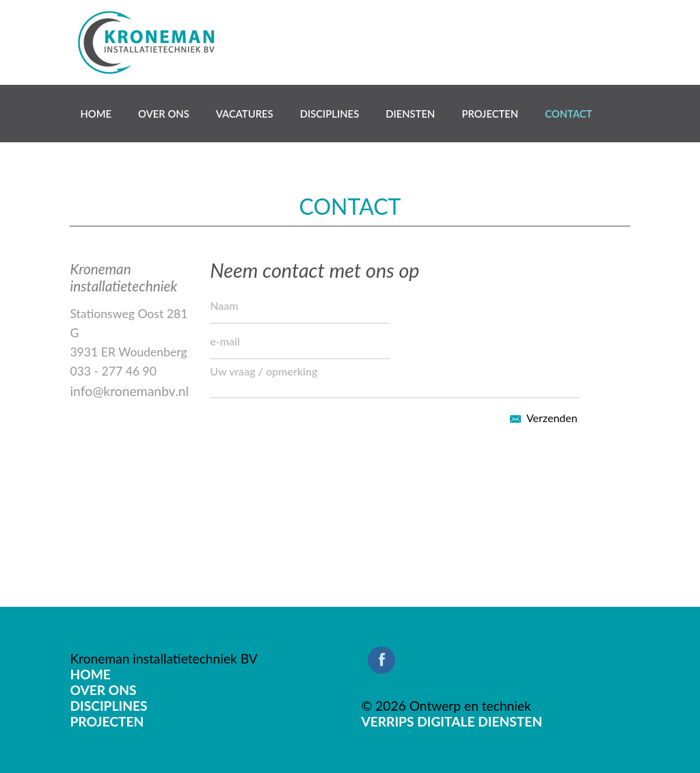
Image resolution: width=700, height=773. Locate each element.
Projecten (490, 114)
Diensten (410, 114)
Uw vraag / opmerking (395, 379)
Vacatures (245, 114)
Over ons (164, 114)
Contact (568, 114)
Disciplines (330, 114)
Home (96, 114)
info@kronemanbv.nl (129, 391)
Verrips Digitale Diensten (452, 721)
